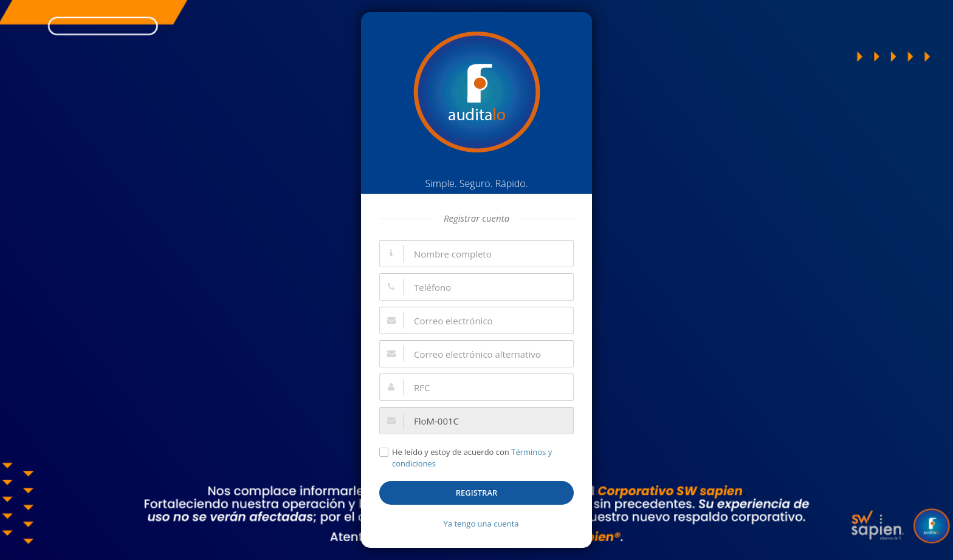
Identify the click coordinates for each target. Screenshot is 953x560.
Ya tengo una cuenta (481, 524)
